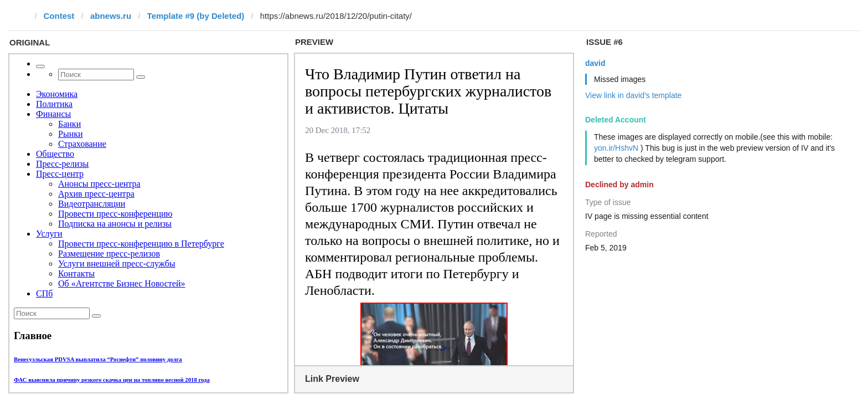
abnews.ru (111, 16)
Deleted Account (616, 120)
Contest (59, 16)
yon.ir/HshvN (616, 148)
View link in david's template (633, 95)
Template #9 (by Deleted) (196, 16)
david (595, 63)
